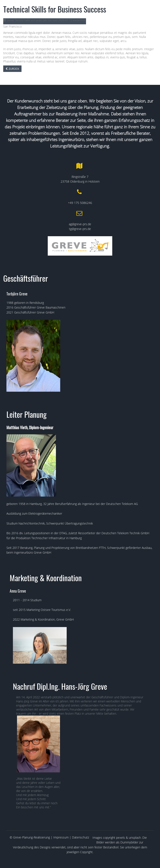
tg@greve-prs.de (80, 229)
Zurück (14, 69)
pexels (121, 838)
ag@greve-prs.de (80, 224)
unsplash (135, 838)
